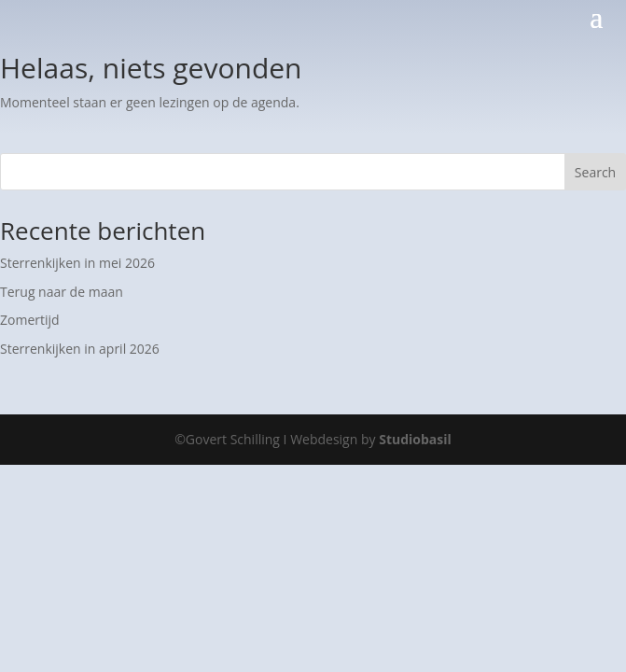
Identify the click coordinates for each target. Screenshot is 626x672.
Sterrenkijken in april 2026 (80, 349)
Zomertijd (30, 320)
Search (595, 172)
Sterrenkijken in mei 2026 (77, 263)
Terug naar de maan (62, 292)
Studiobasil (415, 439)
